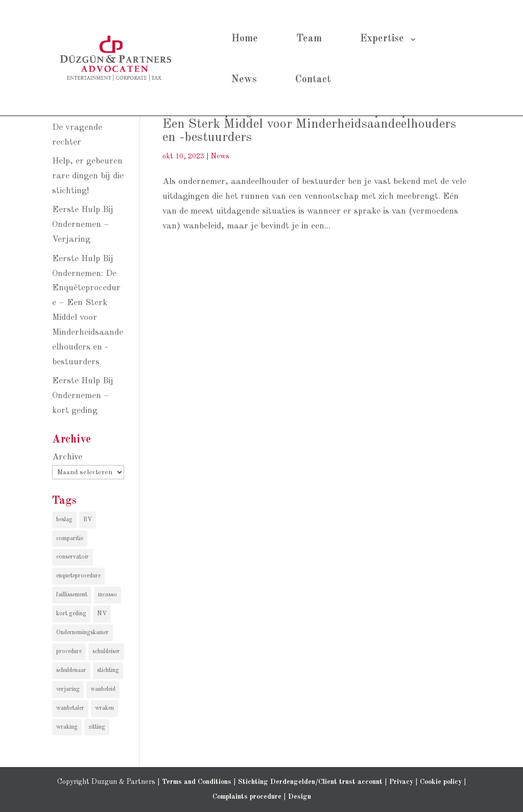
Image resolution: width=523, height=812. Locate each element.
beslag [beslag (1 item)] (64, 520)
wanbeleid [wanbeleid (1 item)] (103, 689)
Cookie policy (441, 782)
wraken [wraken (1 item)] (104, 708)
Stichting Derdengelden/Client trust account (310, 782)
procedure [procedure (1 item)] (69, 652)
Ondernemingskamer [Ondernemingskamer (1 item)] (82, 633)
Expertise (382, 39)
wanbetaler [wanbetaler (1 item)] (70, 708)
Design (300, 797)
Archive (67, 457)
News (244, 80)
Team (309, 39)
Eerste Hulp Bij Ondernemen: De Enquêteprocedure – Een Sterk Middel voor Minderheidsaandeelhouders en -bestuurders (316, 124)
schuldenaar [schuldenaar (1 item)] (71, 670)
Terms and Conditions (197, 782)
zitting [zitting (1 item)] (97, 727)
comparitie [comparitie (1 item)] (70, 539)
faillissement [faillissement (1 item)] (72, 595)
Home (245, 39)
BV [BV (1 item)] (88, 520)
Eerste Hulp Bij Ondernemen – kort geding (83, 396)
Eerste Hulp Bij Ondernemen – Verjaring (83, 225)
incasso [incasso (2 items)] (108, 595)
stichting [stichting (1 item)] (108, 670)
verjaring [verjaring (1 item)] (68, 689)
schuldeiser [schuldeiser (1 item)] (106, 652)
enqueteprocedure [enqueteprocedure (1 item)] (78, 576)
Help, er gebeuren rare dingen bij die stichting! (88, 176)
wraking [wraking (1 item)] (67, 727)
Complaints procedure (247, 797)
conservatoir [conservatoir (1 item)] (73, 557)
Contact (313, 80)
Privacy (401, 782)
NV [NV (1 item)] (102, 614)
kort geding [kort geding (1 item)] (71, 614)
